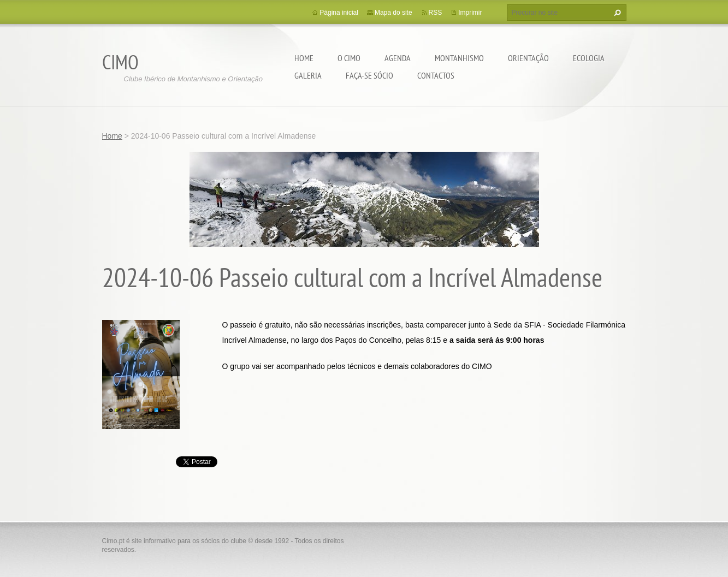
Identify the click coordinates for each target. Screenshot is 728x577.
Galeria (308, 75)
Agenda (398, 58)
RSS (436, 13)
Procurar (616, 13)
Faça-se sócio (369, 75)
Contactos (436, 75)
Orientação (528, 58)
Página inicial (339, 13)
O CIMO (349, 58)
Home (304, 58)
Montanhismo (459, 58)
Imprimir (470, 13)
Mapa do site (393, 13)
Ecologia (589, 58)
